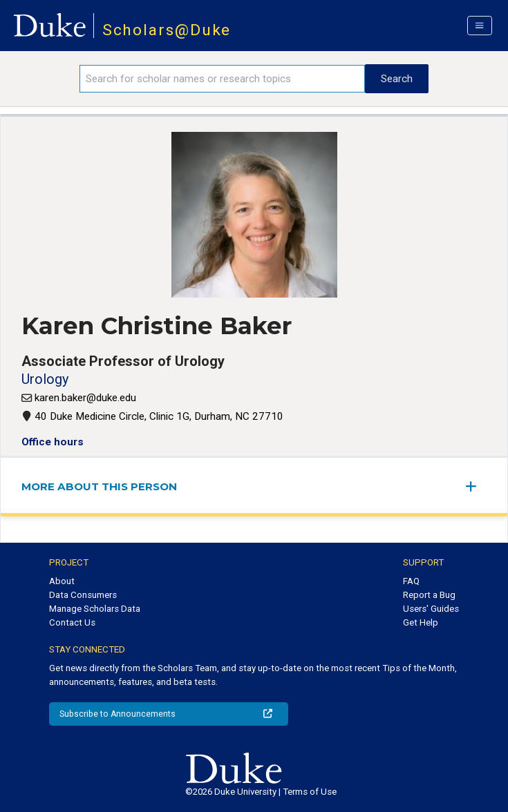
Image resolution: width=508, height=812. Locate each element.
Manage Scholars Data (95, 609)
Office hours (53, 442)
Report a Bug (429, 595)
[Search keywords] (222, 79)
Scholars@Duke (167, 30)
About (62, 581)
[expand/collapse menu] (476, 486)
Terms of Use (310, 792)
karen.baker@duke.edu (85, 398)
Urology (45, 379)
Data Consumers (83, 595)
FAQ (411, 581)
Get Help (421, 622)
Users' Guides (431, 609)
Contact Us (72, 622)
